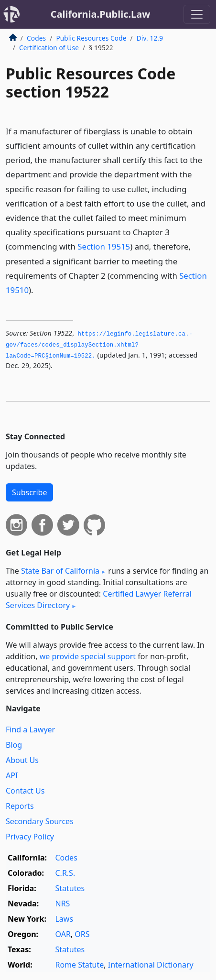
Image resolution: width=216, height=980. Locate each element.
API (12, 775)
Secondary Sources (40, 821)
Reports (20, 806)
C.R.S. (65, 873)
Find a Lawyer (30, 730)
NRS (62, 904)
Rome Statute (79, 965)
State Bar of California (60, 571)
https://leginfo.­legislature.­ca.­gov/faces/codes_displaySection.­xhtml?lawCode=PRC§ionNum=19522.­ (99, 345)
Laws (64, 919)
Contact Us (25, 791)
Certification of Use (49, 48)
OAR (63, 934)
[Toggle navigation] (197, 14)
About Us (22, 760)
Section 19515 (104, 246)
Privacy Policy (30, 837)
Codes (36, 38)
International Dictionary (151, 965)
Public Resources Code (91, 38)
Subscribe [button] (29, 492)
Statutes (70, 888)
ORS (82, 934)
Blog (14, 745)
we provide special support (88, 656)
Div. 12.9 (150, 38)
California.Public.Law (101, 14)
